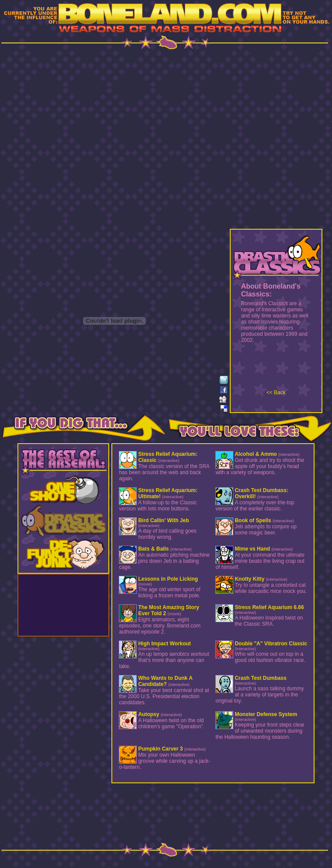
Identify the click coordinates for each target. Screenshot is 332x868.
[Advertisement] (166, 140)
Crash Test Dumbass (260, 678)
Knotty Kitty (249, 579)
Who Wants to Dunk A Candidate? (165, 681)
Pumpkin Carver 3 (160, 749)
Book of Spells (253, 520)
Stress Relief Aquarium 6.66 (269, 607)
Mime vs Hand (252, 549)
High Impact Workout (164, 644)
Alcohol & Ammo (256, 454)
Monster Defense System (266, 714)
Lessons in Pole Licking (168, 579)
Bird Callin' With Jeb (163, 520)
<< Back (276, 393)
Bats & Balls (153, 549)
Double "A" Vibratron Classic (271, 644)
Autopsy (149, 714)
